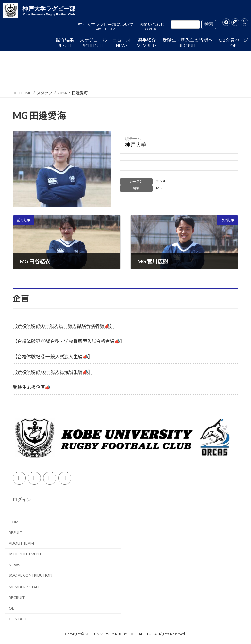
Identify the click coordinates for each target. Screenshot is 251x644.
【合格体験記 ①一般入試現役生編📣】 (53, 372)
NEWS (14, 564)
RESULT (16, 532)
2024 (160, 181)
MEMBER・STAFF (25, 587)
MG (159, 188)
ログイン (22, 499)
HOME (15, 522)
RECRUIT (17, 597)
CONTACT (18, 619)
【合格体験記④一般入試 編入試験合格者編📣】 (64, 326)
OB (12, 608)
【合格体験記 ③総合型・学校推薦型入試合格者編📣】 (69, 341)
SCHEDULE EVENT (25, 554)
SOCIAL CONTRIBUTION (31, 575)
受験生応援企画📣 (32, 387)
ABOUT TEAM (21, 543)
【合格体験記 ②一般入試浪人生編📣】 (53, 356)
